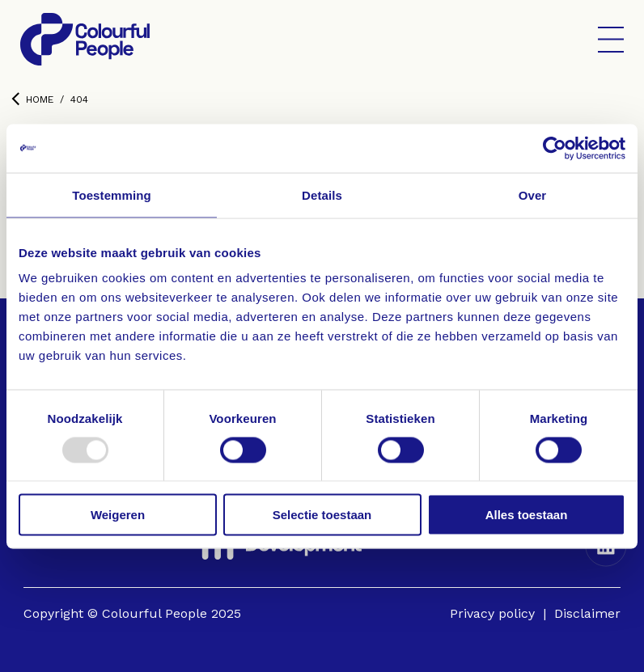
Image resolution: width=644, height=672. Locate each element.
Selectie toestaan (322, 515)
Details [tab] (322, 194)
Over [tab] (533, 194)
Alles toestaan (527, 515)
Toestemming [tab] (112, 194)
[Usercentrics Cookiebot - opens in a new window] (555, 148)
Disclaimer (587, 613)
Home (32, 99)
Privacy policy (492, 613)
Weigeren (118, 515)
